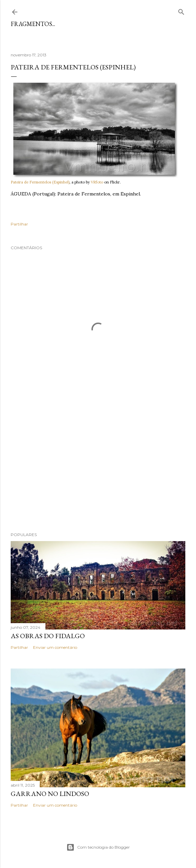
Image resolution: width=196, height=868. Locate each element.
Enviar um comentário (55, 647)
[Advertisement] (98, 469)
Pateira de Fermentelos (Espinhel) (40, 182)
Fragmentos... (33, 24)
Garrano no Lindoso (50, 794)
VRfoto (97, 182)
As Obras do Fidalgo (48, 636)
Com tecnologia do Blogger (98, 847)
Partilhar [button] (19, 224)
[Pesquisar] (181, 11)
